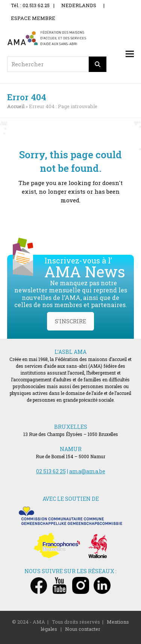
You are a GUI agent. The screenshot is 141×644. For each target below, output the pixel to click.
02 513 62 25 (51, 471)
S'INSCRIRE (70, 321)
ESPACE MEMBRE (33, 18)
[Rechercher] (98, 64)
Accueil (16, 106)
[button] (130, 54)
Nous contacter (83, 629)
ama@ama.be (87, 471)
